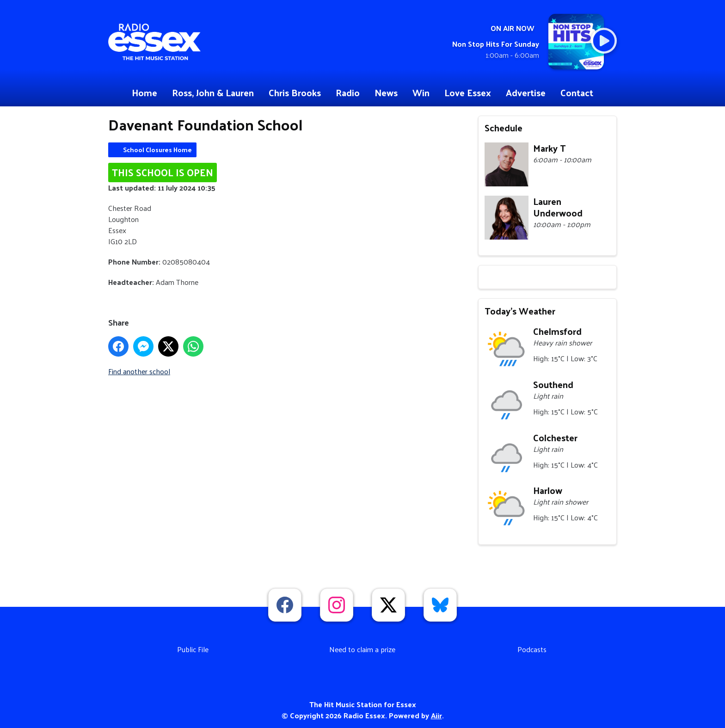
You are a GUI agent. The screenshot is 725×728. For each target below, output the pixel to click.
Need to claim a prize (362, 649)
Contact (577, 93)
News (386, 93)
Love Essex (468, 93)
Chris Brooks (295, 93)
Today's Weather (520, 311)
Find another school (139, 371)
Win (421, 93)
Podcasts (532, 649)
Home (144, 93)
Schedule (504, 128)
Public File (193, 649)
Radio (348, 93)
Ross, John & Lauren (213, 93)
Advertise (526, 93)
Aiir (436, 715)
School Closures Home (157, 150)
